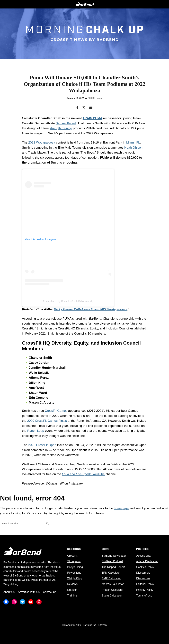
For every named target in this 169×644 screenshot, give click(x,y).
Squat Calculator (112, 596)
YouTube (83, 474)
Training (72, 596)
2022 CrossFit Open (42, 445)
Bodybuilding (75, 567)
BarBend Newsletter (114, 556)
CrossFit (72, 556)
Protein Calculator (113, 590)
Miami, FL (133, 142)
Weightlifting (75, 578)
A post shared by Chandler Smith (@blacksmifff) (68, 301)
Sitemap (102, 625)
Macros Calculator (113, 584)
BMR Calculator (111, 578)
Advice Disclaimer (147, 561)
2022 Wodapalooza (42, 142)
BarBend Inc (89, 625)
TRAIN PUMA (92, 118)
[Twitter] (84, 108)
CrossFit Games (56, 411)
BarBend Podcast (112, 561)
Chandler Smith (50, 118)
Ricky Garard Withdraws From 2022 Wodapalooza (91, 309)
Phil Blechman (95, 98)
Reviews (72, 584)
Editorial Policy (145, 584)
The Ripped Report (113, 567)
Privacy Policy (145, 590)
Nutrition (72, 590)
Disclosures (143, 578)
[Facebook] (77, 108)
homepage (121, 508)
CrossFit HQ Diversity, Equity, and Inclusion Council (94, 328)
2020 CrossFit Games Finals (47, 421)
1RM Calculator (111, 573)
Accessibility (144, 556)
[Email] (91, 108)
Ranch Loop (36, 431)
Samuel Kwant (66, 123)
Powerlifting (74, 573)
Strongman (74, 561)
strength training (61, 128)
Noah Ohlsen (133, 148)
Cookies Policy (145, 567)
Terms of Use (144, 596)
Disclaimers (143, 573)
